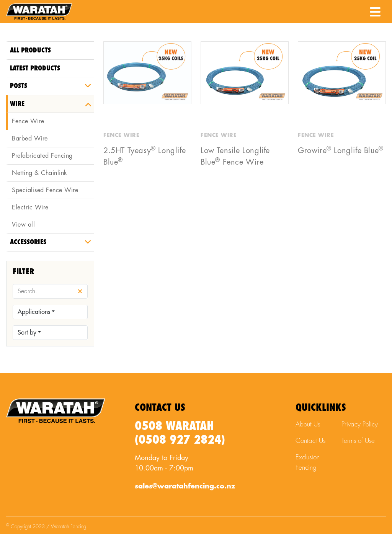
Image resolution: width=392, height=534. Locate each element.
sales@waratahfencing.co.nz (185, 486)
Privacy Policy (360, 424)
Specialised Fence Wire (45, 190)
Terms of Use (358, 441)
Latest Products (35, 68)
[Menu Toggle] (375, 10)
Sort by (27, 333)
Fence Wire (28, 121)
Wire (17, 104)
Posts (19, 86)
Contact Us (310, 441)
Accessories (28, 242)
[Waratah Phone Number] (356, 11)
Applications (34, 312)
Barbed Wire (30, 139)
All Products (30, 50)
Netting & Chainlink (40, 173)
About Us (308, 424)
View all (23, 225)
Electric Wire (30, 207)
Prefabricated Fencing (42, 156)
